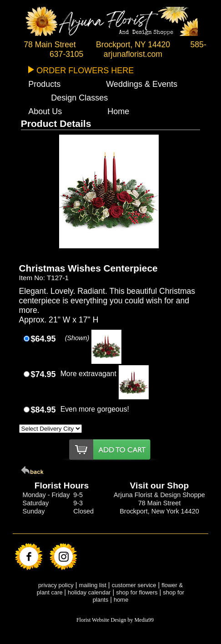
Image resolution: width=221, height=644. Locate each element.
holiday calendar (89, 592)
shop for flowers (137, 592)
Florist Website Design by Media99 (115, 620)
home (121, 600)
